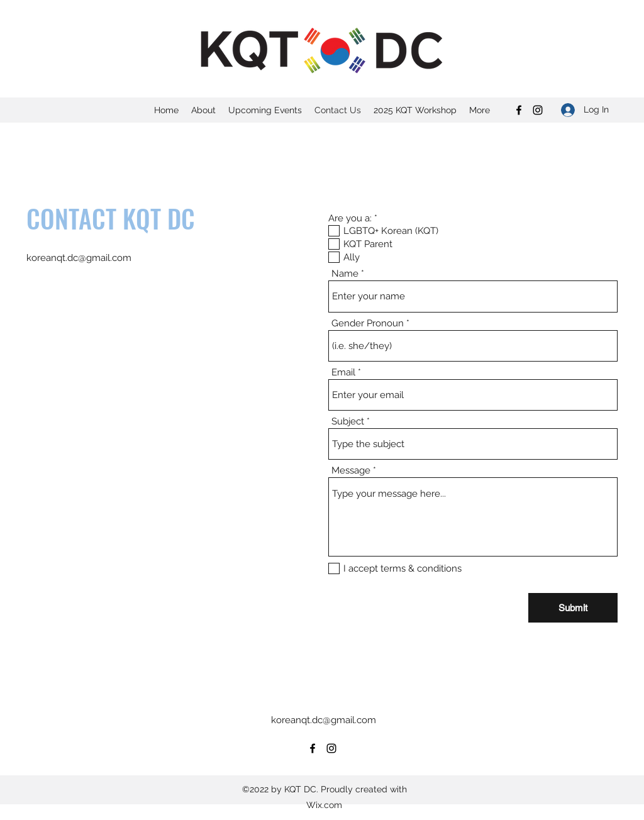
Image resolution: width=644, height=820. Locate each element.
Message (351, 471)
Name (345, 274)
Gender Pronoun (368, 324)
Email (343, 373)
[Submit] (573, 608)
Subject (348, 422)
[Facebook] (519, 110)
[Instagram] (538, 110)
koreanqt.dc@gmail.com (79, 258)
